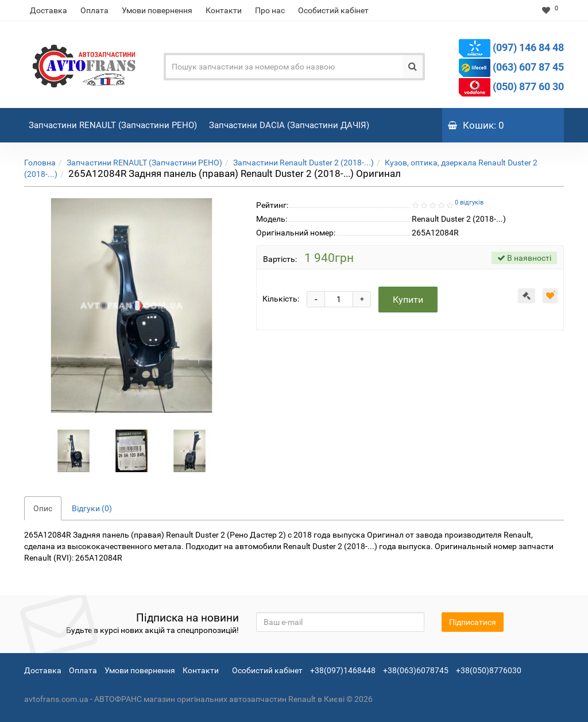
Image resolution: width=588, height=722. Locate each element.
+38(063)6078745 (416, 670)
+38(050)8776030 (489, 670)
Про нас (270, 10)
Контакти (224, 10)
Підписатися (473, 622)
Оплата (94, 10)
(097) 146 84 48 (528, 47)
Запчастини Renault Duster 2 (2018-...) (303, 163)
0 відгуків (469, 202)
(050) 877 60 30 (528, 86)
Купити (408, 300)
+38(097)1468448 (343, 670)
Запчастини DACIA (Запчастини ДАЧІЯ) (291, 119)
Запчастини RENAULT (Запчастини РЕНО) (114, 119)
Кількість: (281, 299)
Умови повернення (157, 10)
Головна (40, 163)
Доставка (49, 10)
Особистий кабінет (333, 10)
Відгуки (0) (92, 508)
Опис (43, 508)
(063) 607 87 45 (528, 67)
